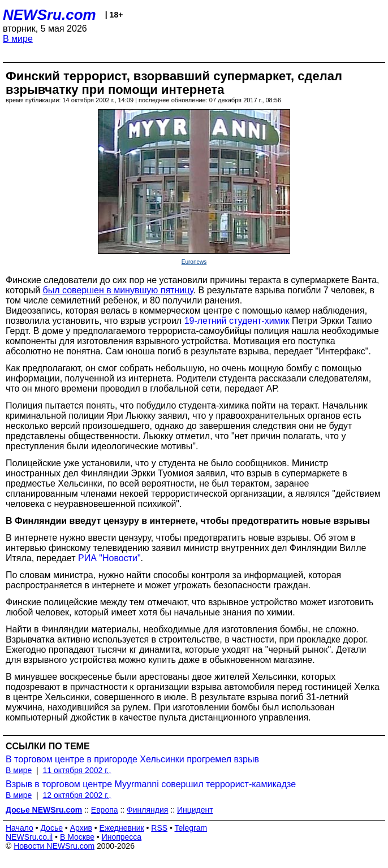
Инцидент (195, 810)
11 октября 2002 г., (77, 770)
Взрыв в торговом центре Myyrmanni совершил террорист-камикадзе (151, 784)
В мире (18, 39)
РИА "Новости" (109, 558)
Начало (20, 828)
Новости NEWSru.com (54, 846)
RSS (159, 828)
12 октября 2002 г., (77, 795)
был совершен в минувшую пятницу (118, 290)
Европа (105, 810)
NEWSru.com (49, 15)
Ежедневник (122, 828)
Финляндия (147, 810)
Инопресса (122, 837)
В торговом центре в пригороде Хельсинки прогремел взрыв (132, 759)
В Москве (77, 837)
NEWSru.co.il (29, 837)
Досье (51, 828)
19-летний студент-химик (237, 321)
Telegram (191, 828)
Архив (81, 828)
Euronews (194, 262)
